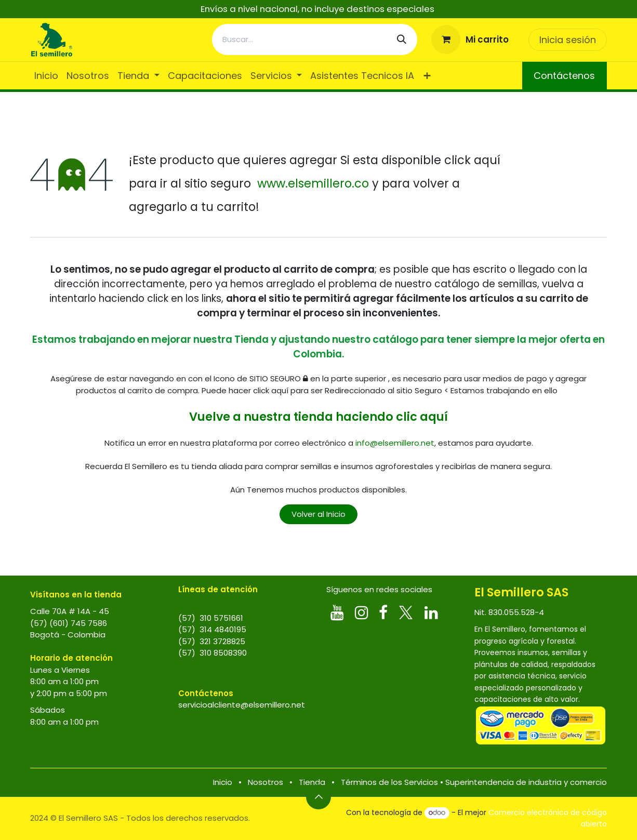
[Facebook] (383, 612)
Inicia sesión (568, 40)
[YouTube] (337, 612)
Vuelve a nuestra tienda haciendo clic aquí (318, 417)
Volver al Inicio (318, 514)
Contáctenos (564, 76)
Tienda (312, 782)
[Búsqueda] (402, 39)
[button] (318, 797)
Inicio (223, 782)
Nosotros (266, 782)
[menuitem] (46, 76)
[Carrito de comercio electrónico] (470, 39)
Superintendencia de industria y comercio (526, 782)
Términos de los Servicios (389, 782)
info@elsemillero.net (395, 443)
